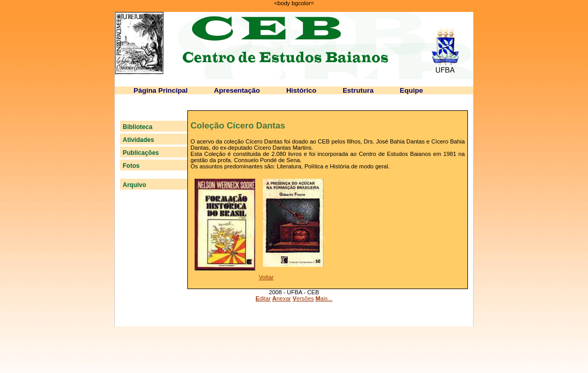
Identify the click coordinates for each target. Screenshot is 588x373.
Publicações (141, 153)
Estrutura (358, 90)
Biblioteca (137, 127)
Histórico (301, 90)
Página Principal (161, 90)
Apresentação (237, 90)
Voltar (266, 277)
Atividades (138, 140)
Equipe (411, 90)
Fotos (131, 166)
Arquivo (134, 185)
